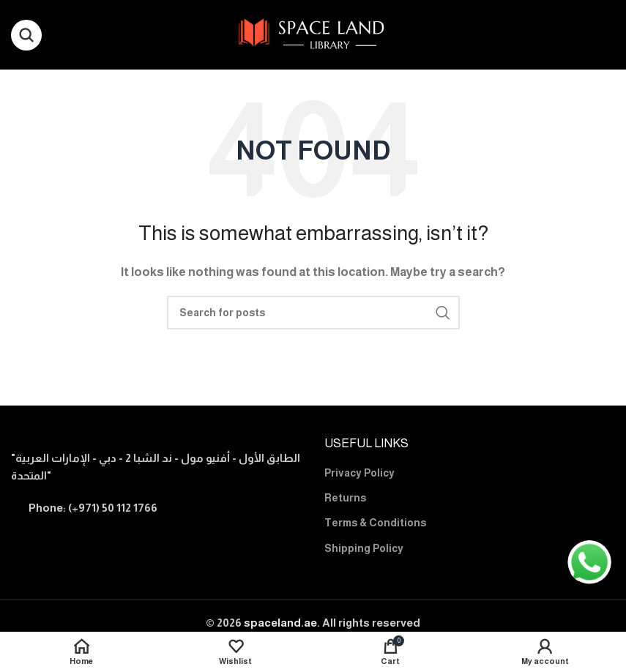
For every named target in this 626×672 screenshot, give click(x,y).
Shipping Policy (364, 548)
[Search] (26, 35)
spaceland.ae (280, 623)
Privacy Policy (359, 473)
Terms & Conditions (375, 523)
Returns (345, 498)
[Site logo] (313, 33)
